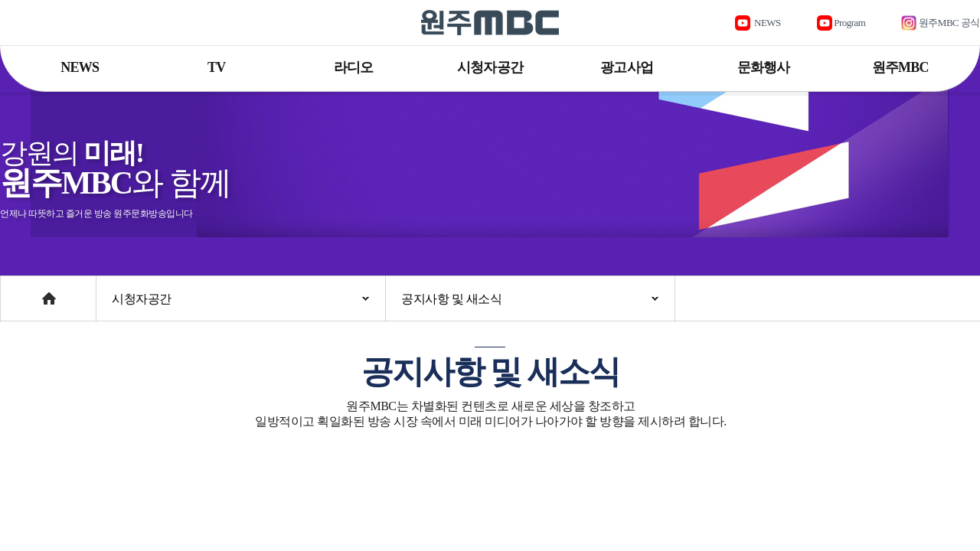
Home (15, 291)
